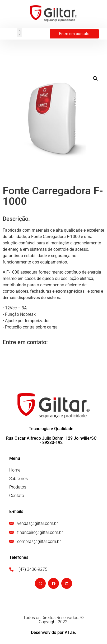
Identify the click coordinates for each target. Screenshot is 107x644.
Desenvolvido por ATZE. (53, 632)
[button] (20, 33)
